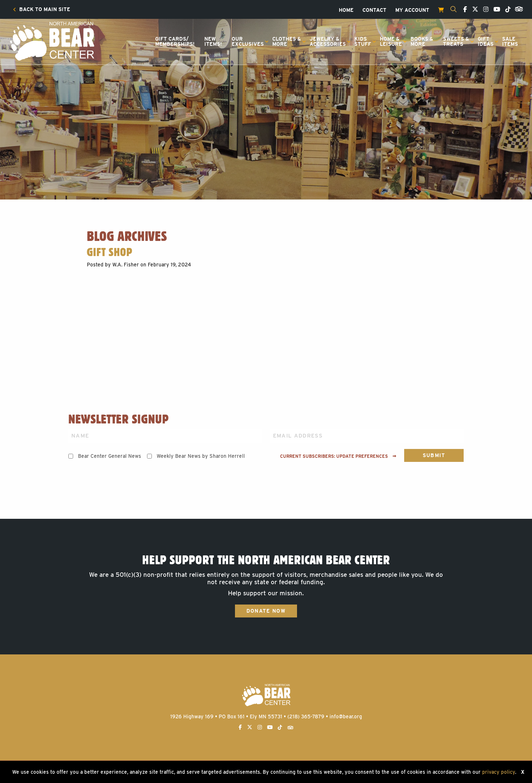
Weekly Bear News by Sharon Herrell (201, 456)
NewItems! (213, 41)
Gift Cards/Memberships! (175, 41)
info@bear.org (346, 716)
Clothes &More (287, 41)
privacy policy (499, 772)
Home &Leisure (391, 41)
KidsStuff (363, 41)
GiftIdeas (486, 41)
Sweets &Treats (456, 41)
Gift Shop (110, 252)
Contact (374, 10)
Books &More (422, 41)
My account (412, 10)
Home (346, 10)
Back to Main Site (42, 10)
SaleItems (510, 41)
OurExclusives (248, 41)
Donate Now (266, 611)
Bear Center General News (110, 456)
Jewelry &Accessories (328, 41)
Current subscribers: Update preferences (338, 456)
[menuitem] (42, 10)
